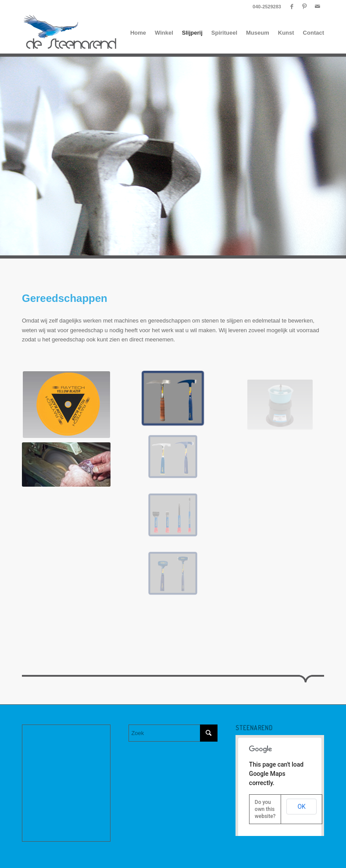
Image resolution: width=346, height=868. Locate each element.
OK (301, 807)
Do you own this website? (265, 809)
